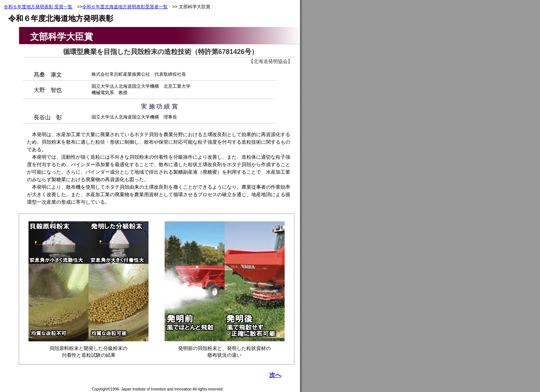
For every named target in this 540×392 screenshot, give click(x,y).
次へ (275, 375)
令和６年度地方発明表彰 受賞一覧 (38, 7)
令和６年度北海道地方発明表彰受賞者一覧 (125, 7)
